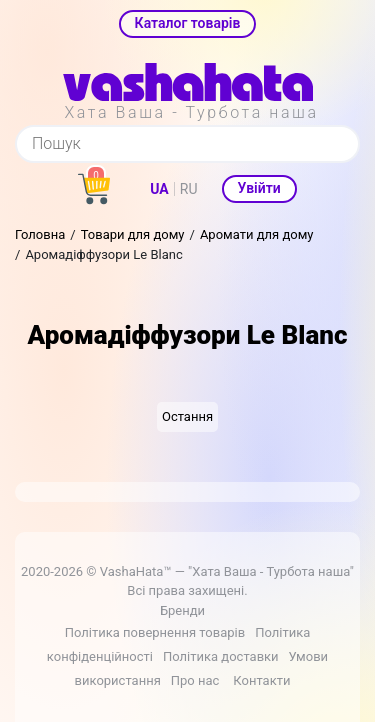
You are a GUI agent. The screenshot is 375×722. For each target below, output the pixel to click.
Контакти (261, 680)
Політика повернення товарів (155, 632)
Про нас (195, 680)
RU (189, 189)
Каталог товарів (188, 23)
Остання (187, 416)
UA (159, 189)
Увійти (259, 188)
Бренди (182, 610)
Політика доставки (221, 656)
